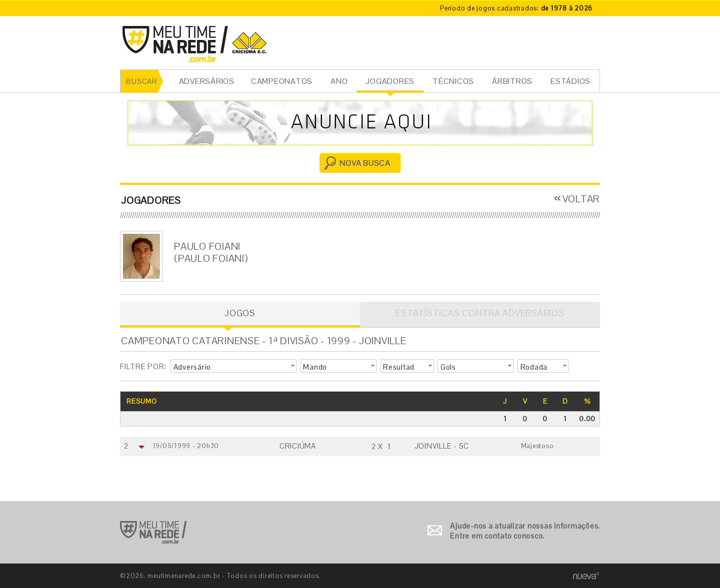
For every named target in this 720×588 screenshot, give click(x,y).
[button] (233, 366)
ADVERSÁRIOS (207, 81)
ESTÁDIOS (570, 81)
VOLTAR (581, 199)
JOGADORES (390, 81)
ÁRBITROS (512, 81)
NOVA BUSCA (365, 163)
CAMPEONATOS (282, 81)
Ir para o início (153, 532)
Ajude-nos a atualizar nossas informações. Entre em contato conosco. (525, 531)
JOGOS (240, 313)
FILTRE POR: (143, 366)
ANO (339, 81)
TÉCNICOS (453, 81)
